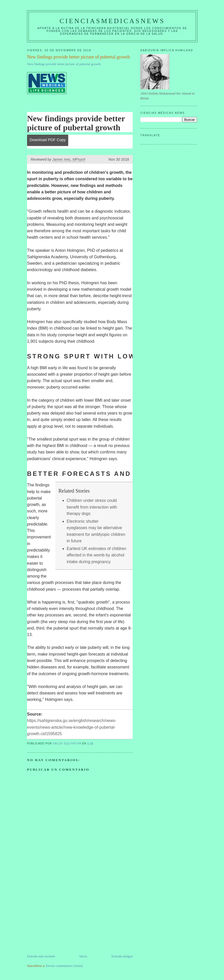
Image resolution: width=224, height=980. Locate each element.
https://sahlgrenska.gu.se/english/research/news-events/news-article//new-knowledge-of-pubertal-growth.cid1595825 (72, 727)
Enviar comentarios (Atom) (64, 966)
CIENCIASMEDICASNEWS (112, 21)
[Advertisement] (66, 918)
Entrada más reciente (41, 956)
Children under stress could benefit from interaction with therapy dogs (92, 507)
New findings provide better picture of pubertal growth (64, 64)
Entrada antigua (122, 956)
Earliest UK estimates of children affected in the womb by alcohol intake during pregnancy (96, 555)
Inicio (83, 956)
